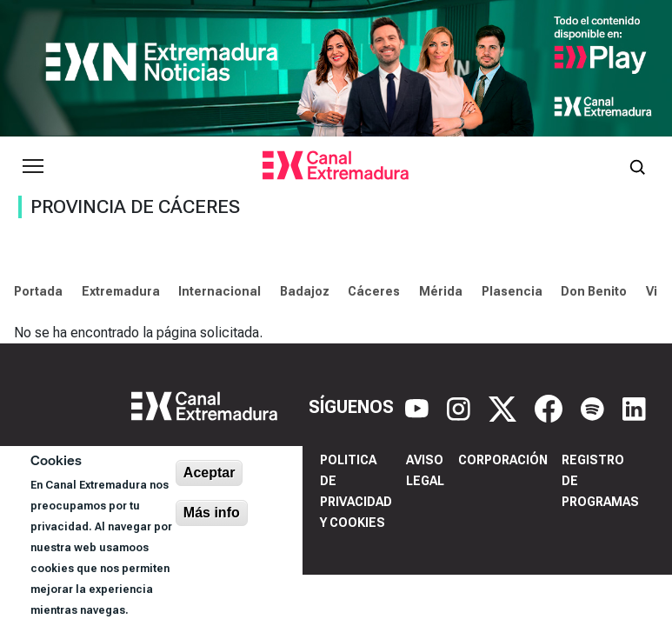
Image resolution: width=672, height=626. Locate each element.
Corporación (503, 460)
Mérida (441, 291)
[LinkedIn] (634, 407)
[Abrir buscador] (637, 166)
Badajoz (305, 291)
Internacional (220, 291)
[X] (505, 407)
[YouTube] (419, 407)
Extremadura (121, 291)
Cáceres (374, 291)
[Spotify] (595, 407)
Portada (38, 291)
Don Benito (594, 291)
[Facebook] (551, 407)
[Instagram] (461, 407)
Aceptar (210, 473)
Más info (212, 513)
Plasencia (512, 291)
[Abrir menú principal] (33, 166)
